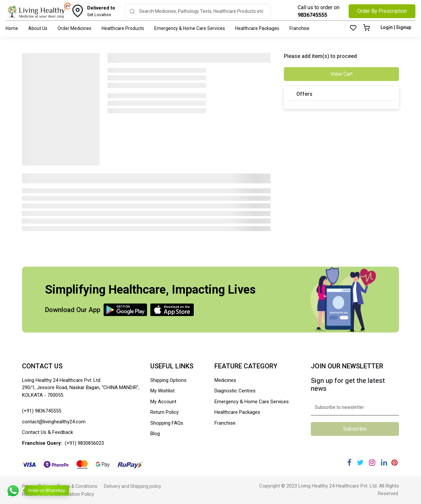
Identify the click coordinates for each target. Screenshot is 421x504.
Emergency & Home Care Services (190, 28)
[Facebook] (349, 463)
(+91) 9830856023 (84, 443)
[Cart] (366, 28)
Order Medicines (74, 28)
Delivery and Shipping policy (133, 486)
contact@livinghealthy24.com (54, 422)
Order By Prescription (382, 11)
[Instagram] (372, 463)
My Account (163, 402)
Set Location (101, 11)
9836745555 (312, 15)
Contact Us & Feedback (48, 432)
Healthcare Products (123, 28)
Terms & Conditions (77, 486)
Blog (155, 434)
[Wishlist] (353, 28)
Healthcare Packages (257, 28)
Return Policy (164, 412)
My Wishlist (162, 391)
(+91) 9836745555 (42, 411)
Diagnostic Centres (235, 391)
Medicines (225, 380)
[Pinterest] (395, 463)
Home (12, 28)
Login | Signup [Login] (396, 27)
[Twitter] (360, 463)
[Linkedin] (384, 463)
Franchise (299, 28)
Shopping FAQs (167, 423)
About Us (38, 28)
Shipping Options (168, 380)
